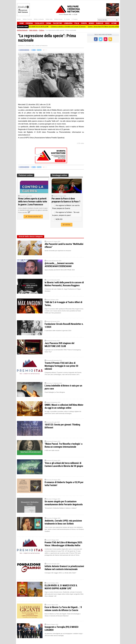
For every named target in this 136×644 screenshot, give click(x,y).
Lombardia (68, 23)
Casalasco (39, 23)
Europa (84, 23)
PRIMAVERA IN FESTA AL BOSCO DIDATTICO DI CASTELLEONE (34, 27)
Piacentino (58, 23)
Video (107, 23)
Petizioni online (26, 175)
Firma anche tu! (33, 217)
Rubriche (100, 23)
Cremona (29, 23)
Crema (49, 23)
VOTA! (67, 225)
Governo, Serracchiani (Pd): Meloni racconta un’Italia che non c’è (111, 27)
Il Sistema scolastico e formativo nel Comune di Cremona (72, 27)
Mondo (91, 23)
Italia (77, 23)
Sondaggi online (59, 175)
